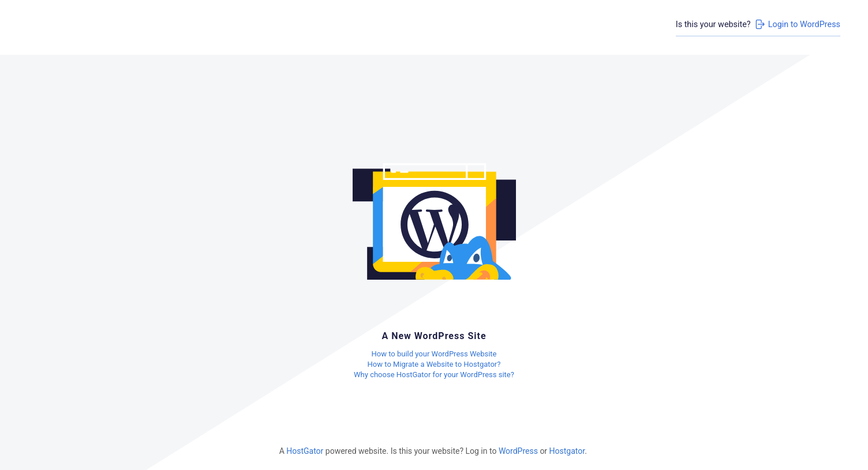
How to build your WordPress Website (434, 354)
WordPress (518, 451)
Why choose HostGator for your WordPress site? (434, 375)
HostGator (305, 451)
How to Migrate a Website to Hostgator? (434, 364)
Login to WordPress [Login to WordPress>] (797, 24)
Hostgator (567, 451)
